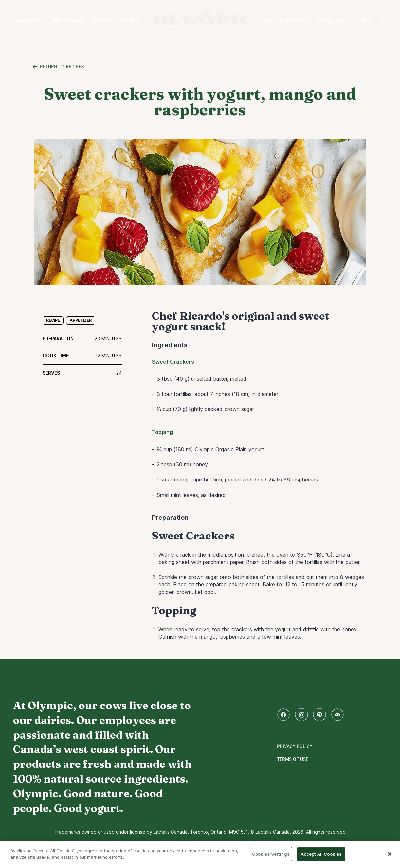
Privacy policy (295, 746)
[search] (376, 22)
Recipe (53, 320)
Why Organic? (69, 22)
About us (102, 22)
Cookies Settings (271, 854)
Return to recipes (62, 67)
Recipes (129, 22)
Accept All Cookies (321, 854)
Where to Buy (295, 22)
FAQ (268, 22)
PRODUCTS (29, 22)
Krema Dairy (332, 22)
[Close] (390, 854)
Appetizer (81, 320)
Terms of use (293, 759)
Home (203, 18)
